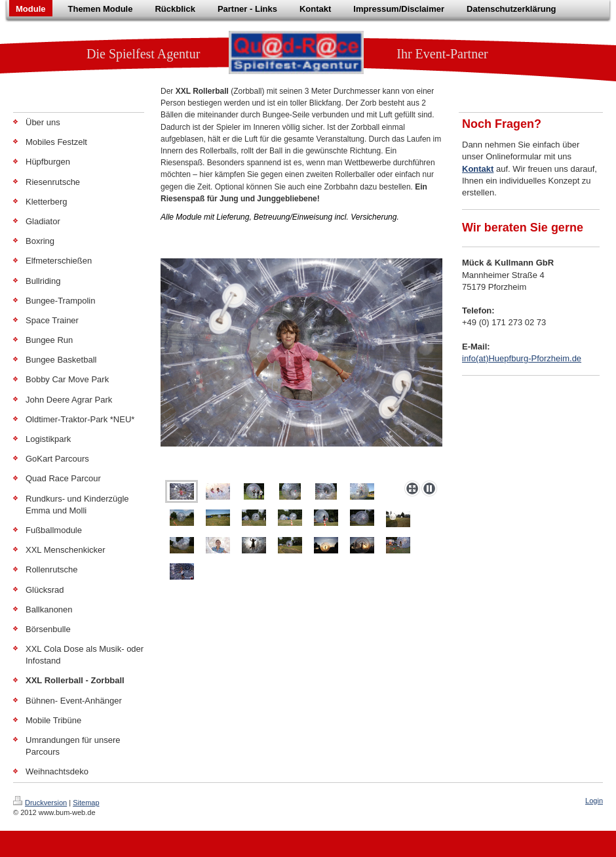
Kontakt (478, 169)
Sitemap (86, 803)
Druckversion (40, 803)
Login (594, 801)
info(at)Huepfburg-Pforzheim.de (522, 358)
